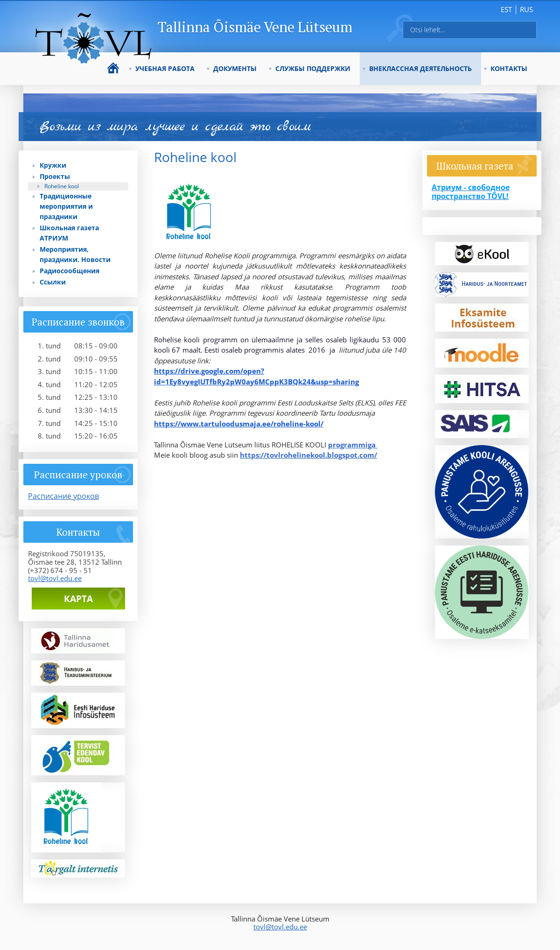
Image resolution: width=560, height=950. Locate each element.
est (506, 9)
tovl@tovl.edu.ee (55, 578)
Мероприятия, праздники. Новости (75, 254)
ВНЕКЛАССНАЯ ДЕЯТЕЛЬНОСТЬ (420, 68)
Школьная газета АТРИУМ (69, 233)
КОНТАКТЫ (509, 68)
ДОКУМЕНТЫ (235, 68)
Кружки (53, 165)
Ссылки (53, 282)
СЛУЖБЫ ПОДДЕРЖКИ (313, 68)
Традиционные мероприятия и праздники (66, 206)
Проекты (55, 176)
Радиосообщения (70, 271)
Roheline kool (62, 186)
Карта (78, 599)
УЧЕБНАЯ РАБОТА (165, 68)
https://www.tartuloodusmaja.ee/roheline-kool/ (239, 424)
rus (526, 9)
